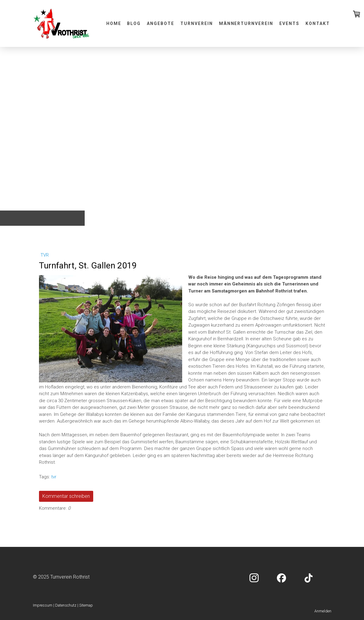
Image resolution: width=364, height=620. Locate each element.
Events (289, 23)
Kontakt (318, 23)
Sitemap (86, 605)
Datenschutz (66, 605)
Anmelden (323, 611)
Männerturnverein (246, 23)
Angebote (161, 23)
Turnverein (197, 23)
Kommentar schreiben (66, 496)
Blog (134, 23)
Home (114, 23)
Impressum (43, 605)
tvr (45, 255)
